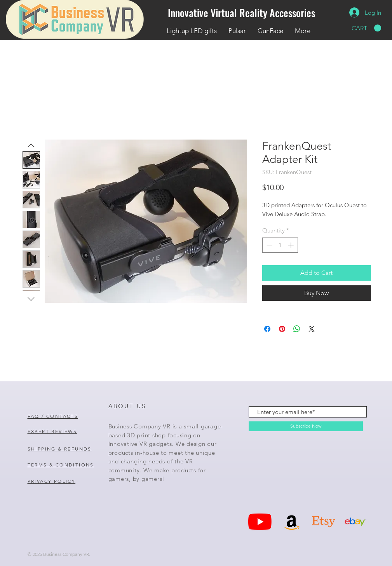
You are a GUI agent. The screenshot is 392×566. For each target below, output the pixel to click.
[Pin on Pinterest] (282, 329)
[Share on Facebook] (267, 329)
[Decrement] (269, 245)
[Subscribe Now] (306, 426)
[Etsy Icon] (324, 522)
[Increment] (292, 245)
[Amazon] (292, 522)
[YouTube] (260, 522)
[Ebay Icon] (355, 522)
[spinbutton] (280, 245)
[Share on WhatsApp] (297, 329)
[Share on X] (312, 329)
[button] (366, 28)
